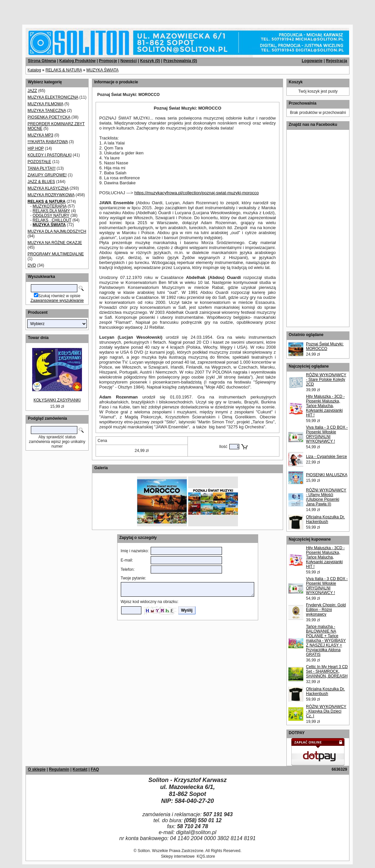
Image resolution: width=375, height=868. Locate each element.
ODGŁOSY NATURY (51, 216)
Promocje (108, 61)
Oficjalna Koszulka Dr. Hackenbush (325, 519)
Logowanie (312, 61)
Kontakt (80, 769)
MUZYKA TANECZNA (47, 111)
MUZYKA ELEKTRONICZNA (53, 97)
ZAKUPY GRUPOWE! (47, 175)
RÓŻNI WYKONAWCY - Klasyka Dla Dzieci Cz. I (326, 711)
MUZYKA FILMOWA (45, 104)
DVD (32, 265)
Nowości (129, 61)
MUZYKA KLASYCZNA (48, 188)
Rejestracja (337, 61)
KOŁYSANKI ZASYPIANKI (57, 400)
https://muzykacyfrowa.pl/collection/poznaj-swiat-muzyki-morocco (197, 193)
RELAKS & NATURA (64, 70)
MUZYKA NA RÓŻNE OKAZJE (55, 243)
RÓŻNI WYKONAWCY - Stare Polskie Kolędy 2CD (326, 380)
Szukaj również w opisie (59, 296)
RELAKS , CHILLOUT (52, 220)
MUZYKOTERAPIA (49, 206)
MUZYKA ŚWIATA (102, 70)
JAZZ (32, 91)
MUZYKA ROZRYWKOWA (51, 195)
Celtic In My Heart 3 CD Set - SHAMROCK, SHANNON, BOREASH (327, 671)
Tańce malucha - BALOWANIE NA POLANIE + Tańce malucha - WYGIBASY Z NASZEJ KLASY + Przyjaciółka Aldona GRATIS (326, 641)
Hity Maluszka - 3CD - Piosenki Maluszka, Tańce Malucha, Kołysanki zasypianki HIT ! (325, 406)
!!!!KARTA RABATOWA (48, 142)
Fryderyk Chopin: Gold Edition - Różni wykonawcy (326, 610)
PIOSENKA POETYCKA (49, 117)
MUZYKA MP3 (40, 135)
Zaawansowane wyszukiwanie (57, 301)
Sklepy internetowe (178, 856)
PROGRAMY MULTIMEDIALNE (56, 254)
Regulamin (59, 769)
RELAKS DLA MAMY (51, 211)
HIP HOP (36, 148)
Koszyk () (150, 61)
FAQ (95, 769)
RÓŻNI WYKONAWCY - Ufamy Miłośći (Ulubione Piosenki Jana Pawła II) (326, 497)
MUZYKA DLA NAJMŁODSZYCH (57, 231)
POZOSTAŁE (39, 162)
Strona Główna (42, 61)
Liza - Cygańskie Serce (326, 457)
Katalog (34, 70)
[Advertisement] (80, 10)
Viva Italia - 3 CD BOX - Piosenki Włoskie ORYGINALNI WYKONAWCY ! (327, 434)
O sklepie (37, 769)
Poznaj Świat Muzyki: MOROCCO (325, 346)
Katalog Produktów (77, 61)
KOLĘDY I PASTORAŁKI (50, 155)
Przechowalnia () (180, 61)
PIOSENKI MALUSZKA (327, 475)
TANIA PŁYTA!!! (41, 168)
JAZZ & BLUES (41, 182)
